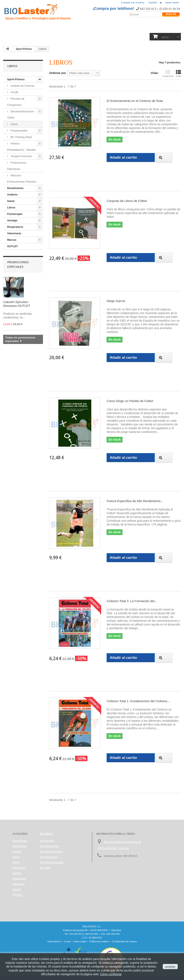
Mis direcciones (49, 857)
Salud (48, 37)
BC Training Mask (21, 137)
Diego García (116, 301)
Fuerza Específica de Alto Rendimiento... (135, 501)
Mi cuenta (47, 834)
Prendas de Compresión (16, 102)
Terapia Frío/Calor (21, 156)
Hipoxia (40, 28)
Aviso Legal (80, 941)
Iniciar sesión (172, 3)
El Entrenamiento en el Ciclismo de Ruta (135, 101)
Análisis (60, 37)
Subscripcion (54, 941)
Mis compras (47, 841)
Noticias (99, 28)
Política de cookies (99, 941)
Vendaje (103, 37)
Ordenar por (58, 73)
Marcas (12, 240)
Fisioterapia (87, 37)
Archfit (14, 92)
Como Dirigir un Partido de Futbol (130, 401)
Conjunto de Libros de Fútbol (127, 201)
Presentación (23, 28)
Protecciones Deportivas (17, 166)
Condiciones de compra (124, 941)
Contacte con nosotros (133, 3)
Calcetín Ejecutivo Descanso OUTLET (17, 304)
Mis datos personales (52, 862)
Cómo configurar (111, 974)
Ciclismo (66, 28)
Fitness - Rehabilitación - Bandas (21, 147)
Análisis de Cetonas (22, 86)
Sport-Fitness (13, 37)
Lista (178, 73)
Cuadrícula (168, 73)
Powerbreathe (19, 131)
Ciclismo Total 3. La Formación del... (132, 601)
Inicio (8, 28)
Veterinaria (136, 37)
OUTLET (13, 246)
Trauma (52, 28)
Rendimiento (82, 28)
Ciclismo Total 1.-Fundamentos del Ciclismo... (138, 701)
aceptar (170, 967)
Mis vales (45, 868)
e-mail (67, 941)
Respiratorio (119, 37)
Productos (124, 28)
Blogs (111, 28)
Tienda (167, 28)
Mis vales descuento (51, 852)
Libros (72, 37)
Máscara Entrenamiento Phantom (22, 179)
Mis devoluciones (50, 846)
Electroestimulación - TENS (21, 115)
